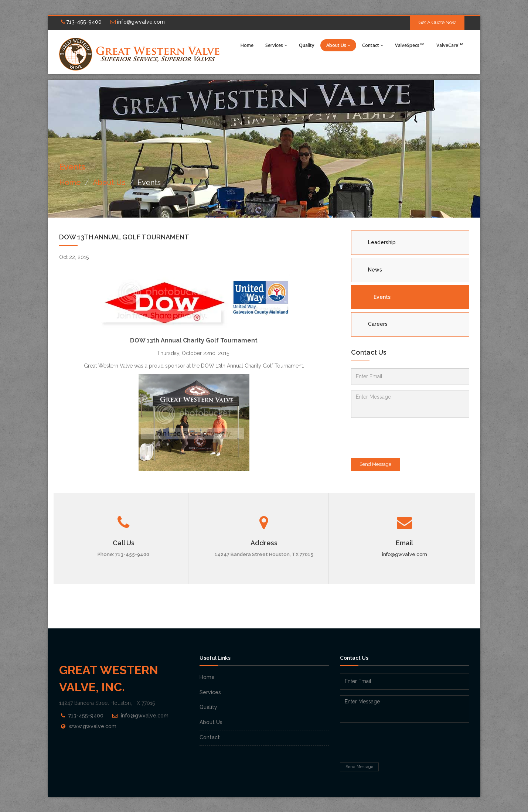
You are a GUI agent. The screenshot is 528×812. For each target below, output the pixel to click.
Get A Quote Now (437, 22)
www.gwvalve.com (93, 726)
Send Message (375, 464)
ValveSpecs (410, 45)
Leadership (382, 242)
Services (276, 45)
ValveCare (450, 45)
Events (382, 297)
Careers (378, 324)
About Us (338, 45)
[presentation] (407, 438)
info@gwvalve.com (138, 22)
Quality (307, 45)
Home (247, 45)
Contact (373, 45)
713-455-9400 (81, 22)
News (375, 270)
